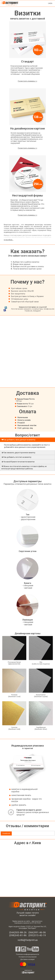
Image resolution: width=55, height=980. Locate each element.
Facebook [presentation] (6, 833)
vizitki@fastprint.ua (28, 940)
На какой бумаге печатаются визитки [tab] (18, 462)
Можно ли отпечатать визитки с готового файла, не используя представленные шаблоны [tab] (24, 467)
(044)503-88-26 (18, 932)
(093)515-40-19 (37, 935)
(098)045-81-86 (18, 935)
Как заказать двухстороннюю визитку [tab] (18, 453)
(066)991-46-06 (37, 932)
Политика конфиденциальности (28, 954)
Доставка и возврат (28, 959)
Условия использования (28, 957)
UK (49, 3)
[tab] (6, 833)
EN (51, 3)
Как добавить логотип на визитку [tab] (16, 457)
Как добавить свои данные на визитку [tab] (18, 440)
